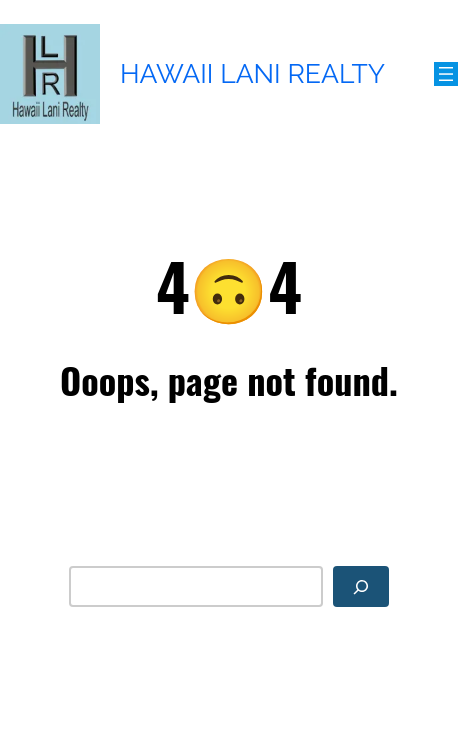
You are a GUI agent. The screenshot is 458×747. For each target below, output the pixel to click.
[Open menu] (446, 74)
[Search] (361, 586)
